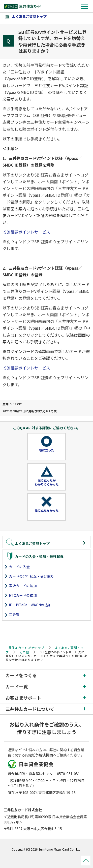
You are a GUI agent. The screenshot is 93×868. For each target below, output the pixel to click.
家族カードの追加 (23, 586)
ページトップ (86, 861)
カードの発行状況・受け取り (31, 576)
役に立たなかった (47, 510)
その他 (24, 652)
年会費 (14, 614)
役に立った (47, 450)
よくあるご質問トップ (29, 16)
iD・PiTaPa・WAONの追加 (30, 605)
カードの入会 (19, 567)
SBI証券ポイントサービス (27, 232)
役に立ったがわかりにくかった (47, 482)
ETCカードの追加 (23, 595)
